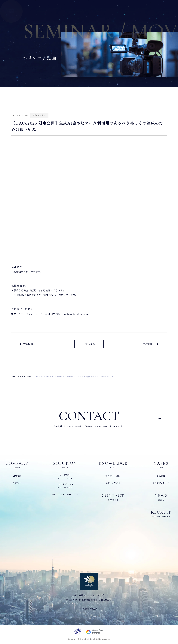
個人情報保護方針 (89, 609)
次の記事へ (149, 344)
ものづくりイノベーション (65, 494)
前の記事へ (29, 344)
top (13, 376)
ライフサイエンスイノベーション (65, 486)
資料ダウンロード (161, 483)
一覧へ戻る (89, 344)
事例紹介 (161, 476)
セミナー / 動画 (25, 376)
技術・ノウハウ (113, 483)
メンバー (17, 483)
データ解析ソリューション (65, 476)
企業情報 (17, 476)
